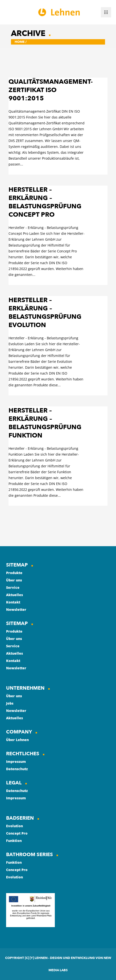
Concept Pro (17, 833)
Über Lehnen (17, 740)
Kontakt (13, 602)
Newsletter (16, 609)
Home (20, 42)
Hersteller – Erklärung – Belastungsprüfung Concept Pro (45, 202)
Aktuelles (14, 595)
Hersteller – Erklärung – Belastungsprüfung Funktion (45, 423)
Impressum (16, 762)
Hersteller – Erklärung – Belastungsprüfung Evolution (45, 313)
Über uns (14, 580)
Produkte (14, 573)
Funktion (14, 841)
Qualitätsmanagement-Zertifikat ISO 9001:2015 (51, 90)
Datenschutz (17, 769)
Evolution (14, 826)
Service (13, 587)
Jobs (10, 703)
